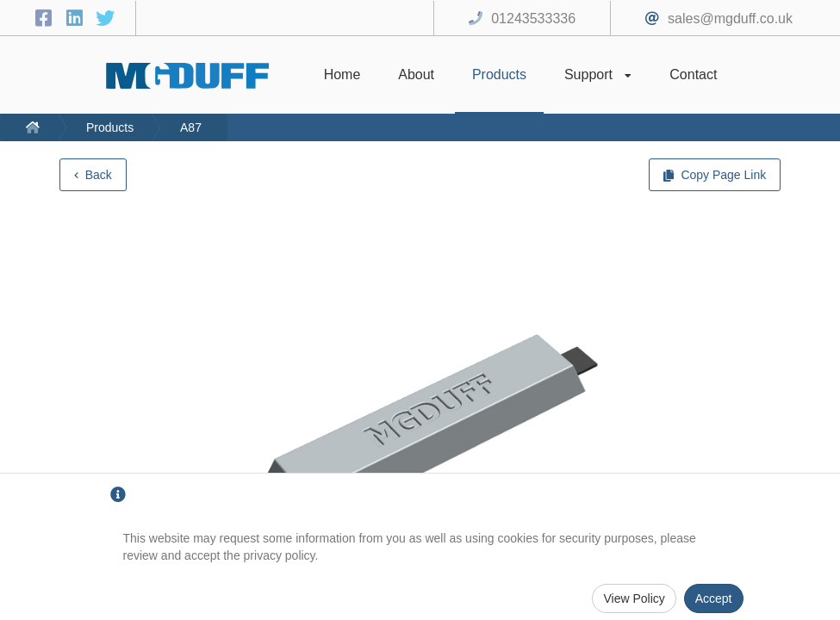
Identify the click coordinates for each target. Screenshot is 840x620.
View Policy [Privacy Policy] (634, 598)
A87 (191, 127)
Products (110, 127)
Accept (714, 598)
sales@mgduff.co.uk (730, 19)
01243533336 (533, 19)
